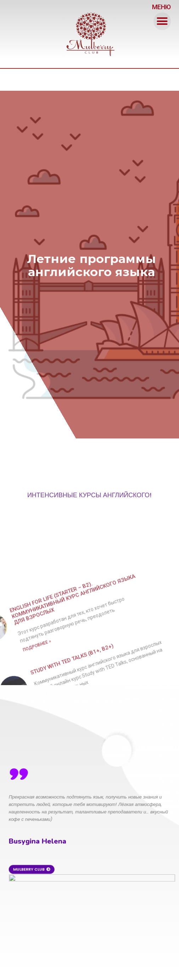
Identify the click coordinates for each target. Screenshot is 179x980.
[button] (162, 21)
